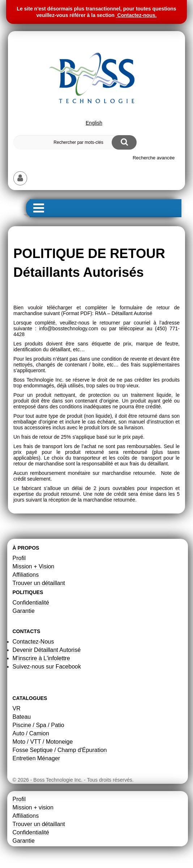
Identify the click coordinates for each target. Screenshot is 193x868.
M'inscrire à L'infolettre (41, 658)
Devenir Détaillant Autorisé (47, 650)
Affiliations (26, 575)
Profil (19, 558)
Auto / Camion (31, 733)
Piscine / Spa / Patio (38, 725)
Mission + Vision (34, 566)
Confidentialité (32, 603)
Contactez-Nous (33, 642)
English (94, 123)
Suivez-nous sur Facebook (47, 667)
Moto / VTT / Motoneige (43, 742)
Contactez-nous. (137, 15)
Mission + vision (33, 807)
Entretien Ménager (37, 758)
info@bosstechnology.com (68, 328)
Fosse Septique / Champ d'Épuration (60, 750)
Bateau (22, 717)
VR (17, 708)
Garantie (24, 611)
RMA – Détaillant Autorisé (124, 313)
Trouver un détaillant (39, 583)
